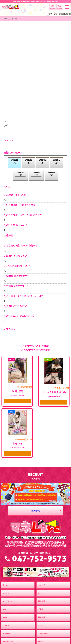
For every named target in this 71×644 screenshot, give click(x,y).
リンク (40, 625)
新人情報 (42, 601)
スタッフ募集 (43, 633)
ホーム (5, 585)
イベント (6, 609)
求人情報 (35, 511)
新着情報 (42, 617)
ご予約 (41, 609)
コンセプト (42, 585)
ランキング (6, 625)
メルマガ (6, 617)
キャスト (41, 593)
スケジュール (7, 601)
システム (6, 593)
